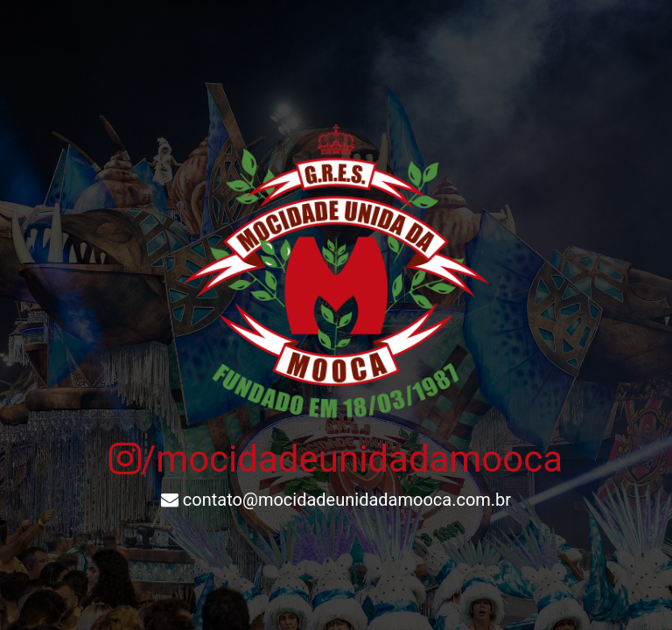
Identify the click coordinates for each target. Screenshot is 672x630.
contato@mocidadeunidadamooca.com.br (336, 500)
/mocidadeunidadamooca (336, 459)
